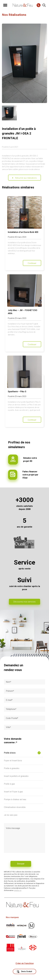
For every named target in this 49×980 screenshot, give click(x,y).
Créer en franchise (25, 963)
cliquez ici (18, 890)
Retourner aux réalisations (26, 178)
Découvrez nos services (24, 602)
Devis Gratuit (24, 972)
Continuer (32, 263)
